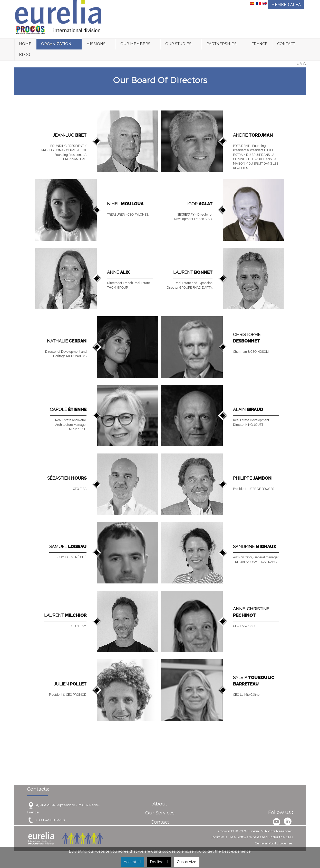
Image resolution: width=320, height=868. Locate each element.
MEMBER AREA (286, 5)
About (160, 804)
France (259, 44)
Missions (96, 44)
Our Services (160, 813)
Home (25, 44)
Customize (187, 862)
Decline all (159, 862)
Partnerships (221, 44)
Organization (56, 44)
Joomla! (217, 837)
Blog (25, 55)
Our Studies (178, 44)
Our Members (135, 44)
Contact (286, 44)
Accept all (132, 862)
